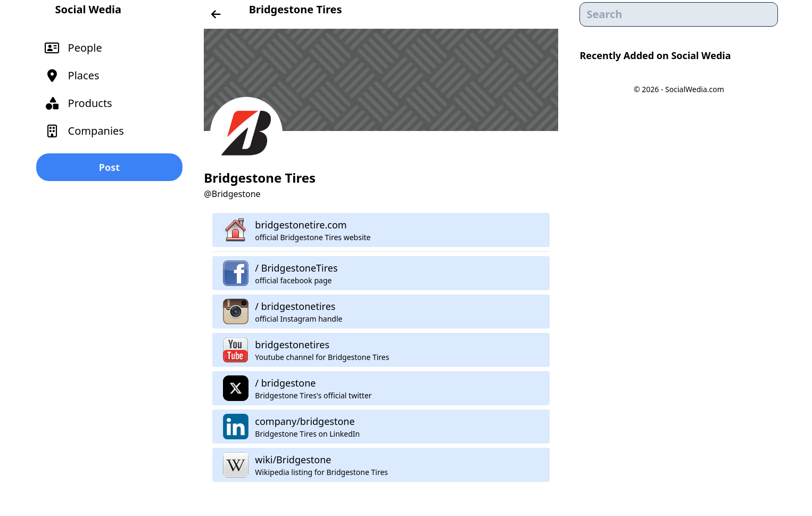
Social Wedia (88, 9)
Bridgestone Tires (296, 9)
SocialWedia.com (695, 89)
